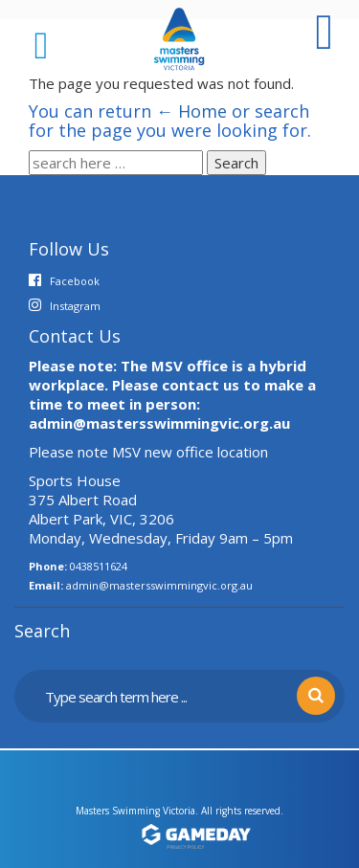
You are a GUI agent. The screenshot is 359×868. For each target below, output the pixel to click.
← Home (191, 111)
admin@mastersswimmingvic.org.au (159, 585)
